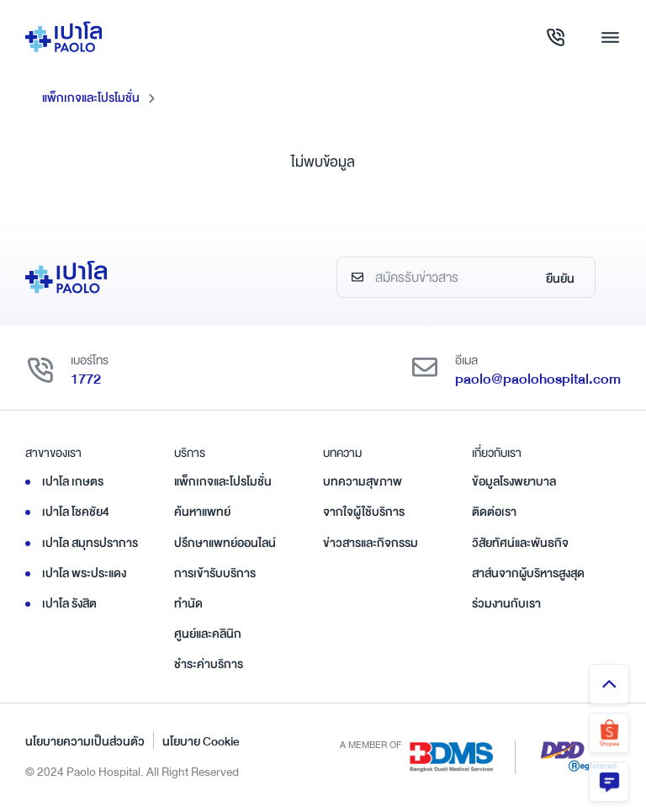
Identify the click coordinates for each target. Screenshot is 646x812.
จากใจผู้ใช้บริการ (364, 512)
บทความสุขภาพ (363, 481)
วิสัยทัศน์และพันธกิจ (520, 543)
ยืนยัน (560, 279)
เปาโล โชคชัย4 (76, 512)
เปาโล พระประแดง (84, 573)
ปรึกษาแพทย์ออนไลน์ (225, 543)
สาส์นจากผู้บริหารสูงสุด (528, 573)
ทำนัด (188, 603)
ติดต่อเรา (494, 512)
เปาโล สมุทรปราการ (90, 543)
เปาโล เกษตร (73, 481)
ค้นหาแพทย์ (202, 512)
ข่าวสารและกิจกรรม (371, 543)
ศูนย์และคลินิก (208, 634)
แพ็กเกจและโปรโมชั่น (91, 98)
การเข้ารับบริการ (215, 573)
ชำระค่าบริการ (209, 664)
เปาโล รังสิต (69, 603)
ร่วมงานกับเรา (506, 603)
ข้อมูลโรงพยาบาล (514, 481)
